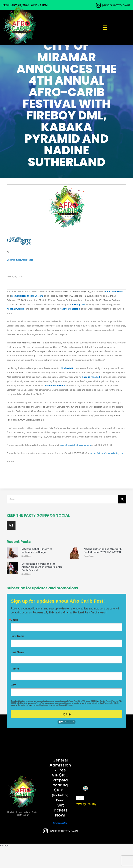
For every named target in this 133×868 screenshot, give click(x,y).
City (13, 705)
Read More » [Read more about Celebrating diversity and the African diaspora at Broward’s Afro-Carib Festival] (27, 595)
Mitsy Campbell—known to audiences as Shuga (37, 571)
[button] (105, 28)
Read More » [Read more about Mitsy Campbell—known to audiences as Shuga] (27, 576)
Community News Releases (20, 280)
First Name (18, 657)
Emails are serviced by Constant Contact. (56, 725)
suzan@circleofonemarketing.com (107, 474)
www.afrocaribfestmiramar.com (75, 465)
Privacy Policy (85, 824)
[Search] (122, 520)
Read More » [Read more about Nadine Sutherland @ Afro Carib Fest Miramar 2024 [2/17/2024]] (89, 576)
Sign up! (67, 734)
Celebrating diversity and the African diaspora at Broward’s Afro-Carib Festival (42, 587)
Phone (15, 689)
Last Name (17, 673)
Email (14, 640)
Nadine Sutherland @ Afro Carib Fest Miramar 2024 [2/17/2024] (103, 571)
